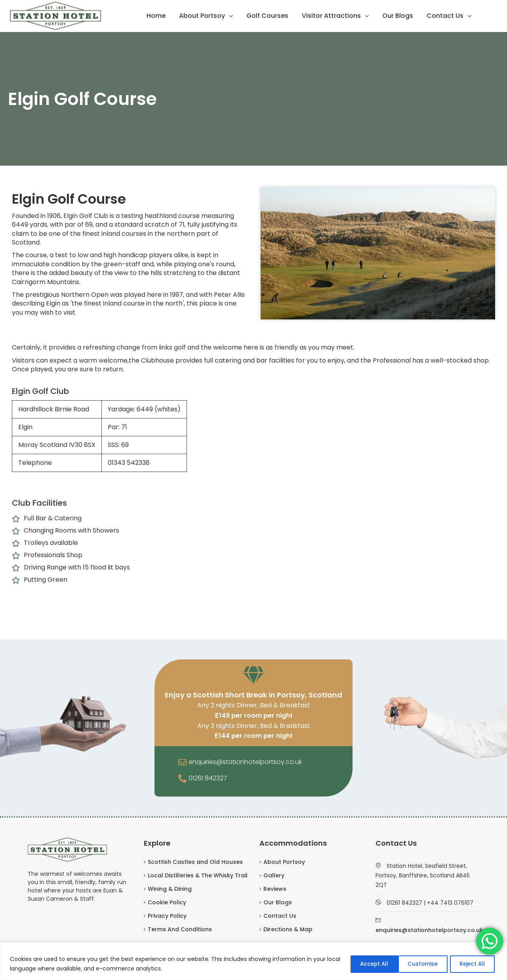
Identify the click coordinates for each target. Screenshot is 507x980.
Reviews (275, 889)
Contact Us (445, 16)
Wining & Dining (170, 889)
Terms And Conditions (180, 929)
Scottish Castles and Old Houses (195, 862)
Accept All (471, 964)
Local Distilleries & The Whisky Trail (198, 875)
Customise (362, 964)
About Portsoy (202, 16)
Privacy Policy (167, 916)
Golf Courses (267, 16)
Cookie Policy (167, 902)
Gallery (274, 875)
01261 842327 (208, 778)
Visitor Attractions (331, 16)
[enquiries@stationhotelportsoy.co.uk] (182, 763)
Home (156, 16)
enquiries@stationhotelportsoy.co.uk (245, 762)
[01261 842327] (182, 779)
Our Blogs (398, 16)
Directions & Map (288, 929)
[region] (253, 961)
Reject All (416, 964)
